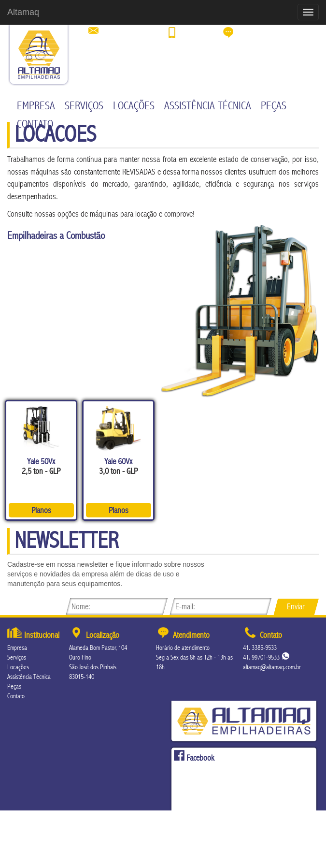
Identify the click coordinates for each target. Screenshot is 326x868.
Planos (41, 510)
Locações (134, 106)
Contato (35, 124)
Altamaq (23, 12)
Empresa (36, 106)
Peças (274, 106)
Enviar (296, 606)
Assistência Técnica (208, 106)
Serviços (84, 106)
